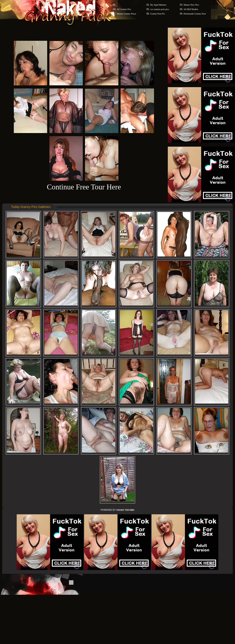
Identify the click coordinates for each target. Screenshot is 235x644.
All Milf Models (191, 9)
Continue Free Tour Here (84, 187)
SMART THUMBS (125, 510)
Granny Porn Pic (158, 14)
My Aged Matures (158, 5)
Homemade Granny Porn (195, 14)
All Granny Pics (124, 9)
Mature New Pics (191, 5)
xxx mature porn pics (160, 9)
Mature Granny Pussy (127, 14)
